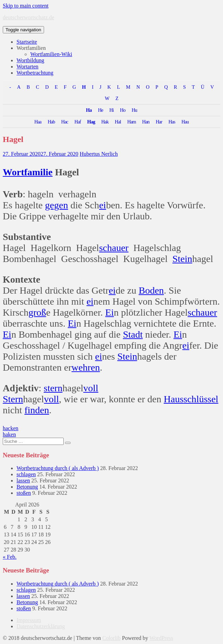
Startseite (27, 42)
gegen (57, 205)
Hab (51, 122)
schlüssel (201, 399)
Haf (78, 122)
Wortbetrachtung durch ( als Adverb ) (58, 468)
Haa (38, 122)
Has (172, 122)
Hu (135, 110)
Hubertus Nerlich (99, 154)
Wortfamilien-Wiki (51, 54)
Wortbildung (30, 60)
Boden (151, 290)
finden (37, 410)
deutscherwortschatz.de (29, 17)
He (101, 110)
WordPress (161, 638)
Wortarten (28, 67)
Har (159, 122)
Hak (105, 122)
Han (146, 122)
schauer (114, 248)
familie (38, 172)
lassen (23, 481)
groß (37, 312)
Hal (118, 122)
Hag (91, 122)
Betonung (27, 487)
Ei (110, 312)
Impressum (29, 620)
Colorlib (111, 638)
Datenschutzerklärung (41, 626)
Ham (132, 122)
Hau (185, 122)
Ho (123, 110)
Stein (182, 259)
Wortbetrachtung (35, 73)
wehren (86, 367)
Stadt (133, 334)
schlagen (26, 474)
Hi (111, 110)
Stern (13, 399)
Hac (65, 122)
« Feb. (10, 557)
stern (53, 388)
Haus (174, 399)
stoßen (24, 493)
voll (91, 388)
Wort (13, 172)
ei (103, 205)
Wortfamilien (31, 48)
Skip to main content (26, 6)
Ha (89, 110)
